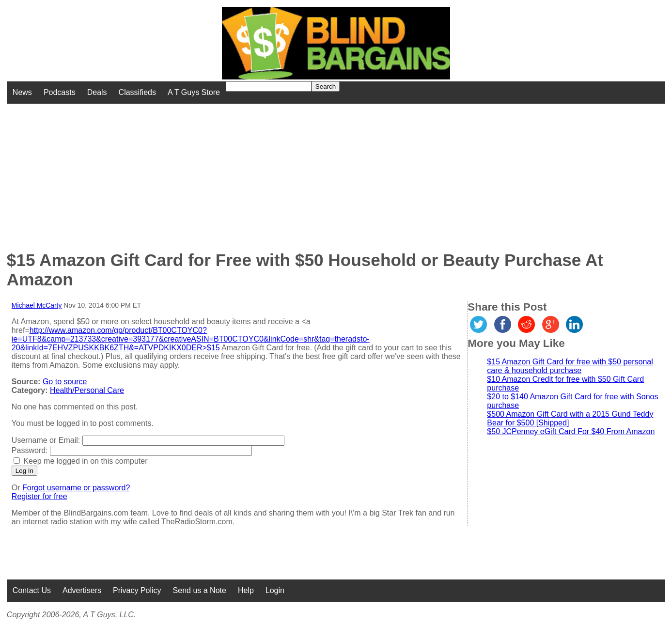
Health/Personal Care (87, 390)
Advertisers (82, 590)
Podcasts (60, 92)
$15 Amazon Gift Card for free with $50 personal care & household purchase (570, 366)
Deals (97, 92)
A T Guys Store (194, 92)
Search (326, 86)
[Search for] (269, 86)
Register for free (39, 496)
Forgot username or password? (76, 488)
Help (246, 590)
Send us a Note (200, 590)
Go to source (65, 382)
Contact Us (32, 590)
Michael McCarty (37, 305)
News (22, 92)
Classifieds (137, 92)
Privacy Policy (137, 590)
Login (275, 590)
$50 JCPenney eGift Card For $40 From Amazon (571, 431)
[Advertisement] (270, 172)
